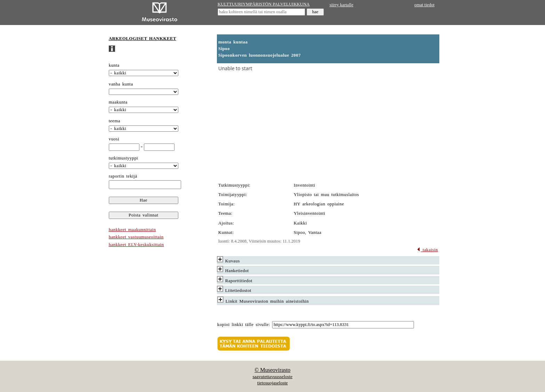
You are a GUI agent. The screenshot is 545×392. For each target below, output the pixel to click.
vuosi (114, 139)
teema (115, 121)
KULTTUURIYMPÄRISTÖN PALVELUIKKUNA (264, 4)
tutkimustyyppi (124, 158)
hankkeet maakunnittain (132, 230)
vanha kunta (121, 84)
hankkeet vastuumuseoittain (136, 237)
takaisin (427, 250)
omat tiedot (424, 5)
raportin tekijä (123, 176)
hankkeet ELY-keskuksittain (136, 245)
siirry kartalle (341, 5)
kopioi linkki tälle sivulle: (244, 325)
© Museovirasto (272, 370)
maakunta (118, 102)
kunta (114, 65)
